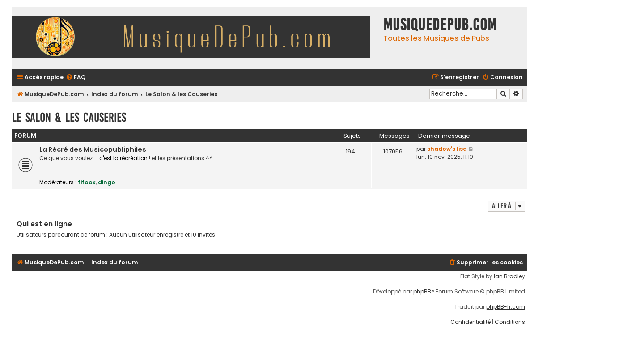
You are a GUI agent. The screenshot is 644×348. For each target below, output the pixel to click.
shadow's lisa (447, 149)
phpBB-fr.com (506, 307)
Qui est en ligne (44, 224)
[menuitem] (76, 78)
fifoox (87, 182)
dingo (107, 182)
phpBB (422, 292)
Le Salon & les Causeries (69, 117)
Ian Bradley (509, 276)
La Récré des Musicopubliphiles (93, 149)
